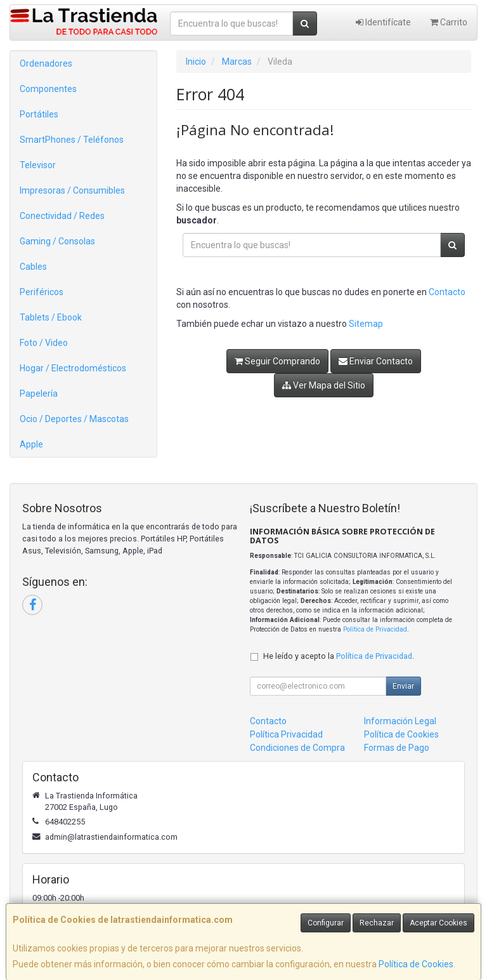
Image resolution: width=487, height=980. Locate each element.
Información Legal (400, 721)
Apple (31, 444)
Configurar (326, 923)
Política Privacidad (286, 734)
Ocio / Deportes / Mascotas (74, 419)
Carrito (449, 22)
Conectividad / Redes (62, 216)
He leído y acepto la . (339, 656)
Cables (33, 267)
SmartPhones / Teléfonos (72, 140)
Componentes (48, 89)
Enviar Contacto (376, 361)
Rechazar (377, 923)
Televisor (38, 165)
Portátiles (39, 114)
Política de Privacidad (375, 629)
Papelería (39, 394)
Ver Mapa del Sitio (324, 385)
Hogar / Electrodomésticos (73, 368)
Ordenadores (46, 63)
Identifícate (383, 22)
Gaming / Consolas (57, 241)
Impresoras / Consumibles (72, 190)
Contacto (447, 292)
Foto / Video (44, 343)
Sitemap (366, 324)
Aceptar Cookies (438, 923)
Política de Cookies (416, 964)
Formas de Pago (397, 748)
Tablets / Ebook (51, 317)
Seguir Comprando (277, 361)
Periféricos (42, 292)
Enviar (403, 686)
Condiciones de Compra (297, 748)
